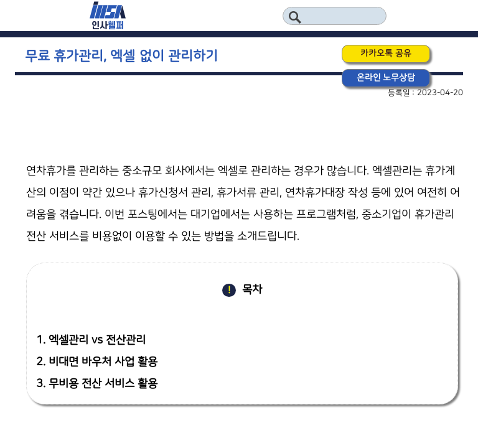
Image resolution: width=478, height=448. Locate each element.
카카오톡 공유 (386, 54)
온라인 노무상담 (386, 78)
